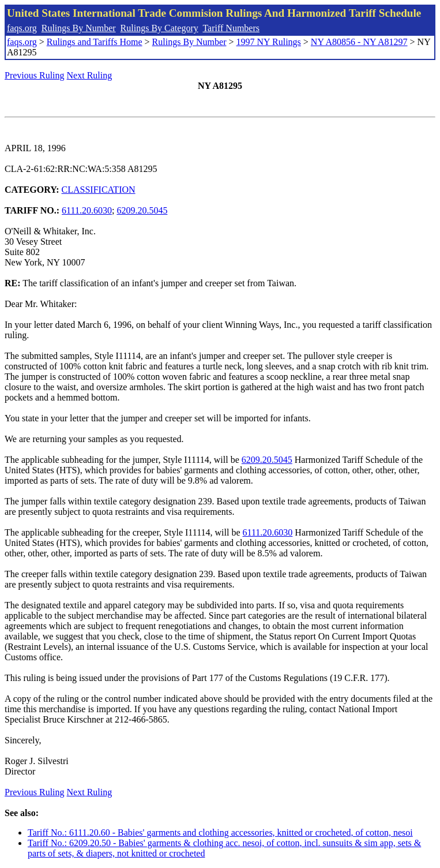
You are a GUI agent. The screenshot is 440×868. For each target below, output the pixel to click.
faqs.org (22, 28)
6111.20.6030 (87, 210)
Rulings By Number (79, 28)
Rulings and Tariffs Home (95, 42)
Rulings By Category (159, 28)
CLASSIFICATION (99, 190)
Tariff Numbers (231, 28)
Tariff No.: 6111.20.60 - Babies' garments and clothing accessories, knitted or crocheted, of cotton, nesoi (220, 833)
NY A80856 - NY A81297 (359, 42)
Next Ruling (90, 75)
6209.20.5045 (142, 210)
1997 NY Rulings (269, 42)
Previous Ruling (35, 75)
